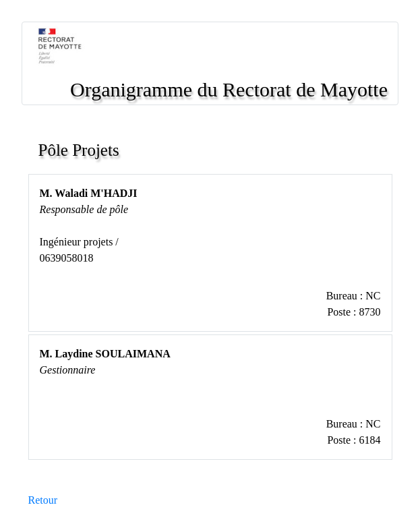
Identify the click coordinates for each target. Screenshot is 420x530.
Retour (43, 500)
